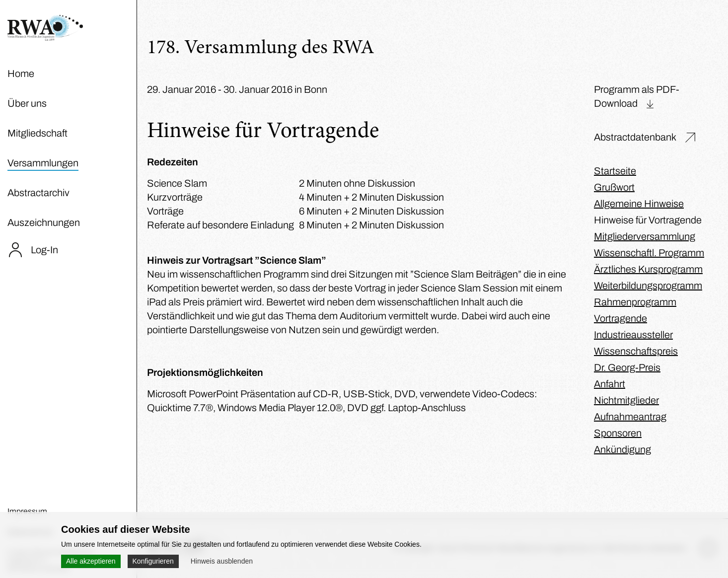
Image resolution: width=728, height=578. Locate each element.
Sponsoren (618, 433)
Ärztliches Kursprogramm (648, 269)
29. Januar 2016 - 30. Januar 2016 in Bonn (237, 89)
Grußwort (614, 187)
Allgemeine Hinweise (639, 204)
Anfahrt (610, 384)
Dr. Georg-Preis (627, 367)
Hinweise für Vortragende (648, 220)
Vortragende (620, 318)
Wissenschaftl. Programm (649, 253)
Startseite (615, 171)
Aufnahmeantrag (630, 417)
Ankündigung (622, 449)
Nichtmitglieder (626, 400)
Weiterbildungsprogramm (648, 286)
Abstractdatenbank (635, 137)
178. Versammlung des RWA (261, 49)
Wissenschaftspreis (636, 351)
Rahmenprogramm (635, 302)
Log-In (44, 250)
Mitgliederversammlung (645, 236)
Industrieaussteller (633, 335)
